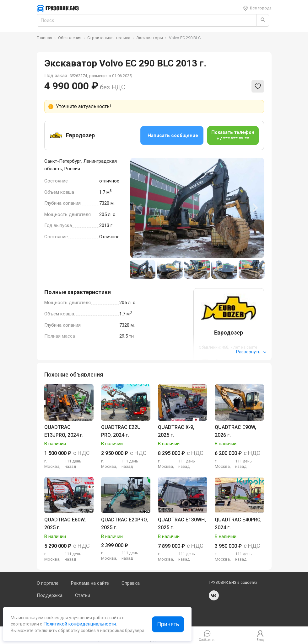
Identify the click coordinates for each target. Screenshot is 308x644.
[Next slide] (255, 208)
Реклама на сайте (90, 583)
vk (214, 595)
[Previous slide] (140, 208)
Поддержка (50, 595)
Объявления (70, 38)
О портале (48, 583)
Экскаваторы (150, 38)
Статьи (83, 595)
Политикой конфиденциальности (79, 624)
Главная (44, 38)
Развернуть (251, 352)
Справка (131, 583)
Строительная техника (109, 38)
